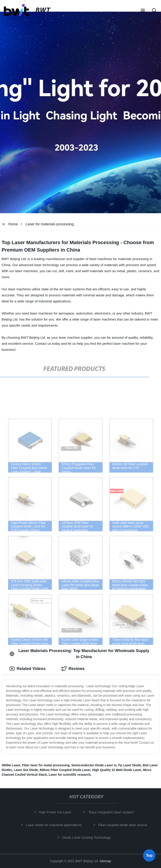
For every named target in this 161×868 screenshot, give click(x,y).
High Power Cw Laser (56, 812)
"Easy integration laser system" (112, 812)
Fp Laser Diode (130, 765)
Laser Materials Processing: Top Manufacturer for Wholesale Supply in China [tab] (79, 654)
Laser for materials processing (50, 224)
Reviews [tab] (73, 669)
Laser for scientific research (69, 775)
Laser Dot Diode (26, 770)
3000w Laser (11, 765)
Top (149, 856)
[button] (143, 11)
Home (13, 224)
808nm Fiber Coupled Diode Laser (65, 770)
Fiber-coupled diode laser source (124, 825)
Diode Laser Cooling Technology (88, 837)
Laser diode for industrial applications (55, 825)
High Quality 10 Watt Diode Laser (117, 770)
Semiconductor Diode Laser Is (94, 765)
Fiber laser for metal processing (46, 765)
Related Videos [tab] (28, 669)
